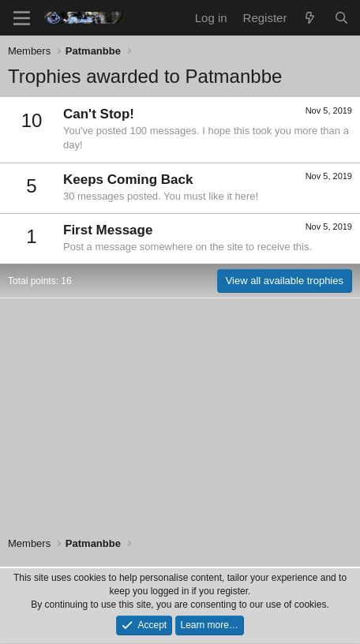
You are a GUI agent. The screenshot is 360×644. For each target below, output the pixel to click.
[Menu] (22, 18)
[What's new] (310, 18)
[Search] (341, 18)
